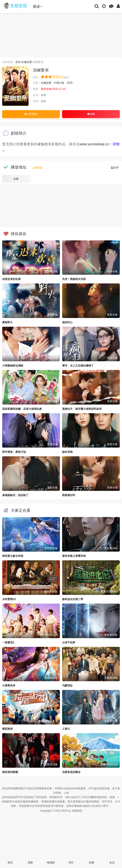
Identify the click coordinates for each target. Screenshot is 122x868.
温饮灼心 (67, 322)
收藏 (91, 114)
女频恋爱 (27, 62)
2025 (70, 83)
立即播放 (31, 114)
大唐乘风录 (9, 686)
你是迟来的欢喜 (11, 279)
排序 (115, 168)
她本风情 (67, 452)
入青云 (66, 729)
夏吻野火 (7, 322)
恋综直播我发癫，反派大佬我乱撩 (22, 409)
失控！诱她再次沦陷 (74, 279)
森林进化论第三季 (73, 599)
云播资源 (37, 168)
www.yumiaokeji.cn (94, 144)
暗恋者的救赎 (10, 772)
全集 (16, 179)
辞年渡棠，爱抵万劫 (14, 452)
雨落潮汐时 (69, 495)
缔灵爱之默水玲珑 (13, 556)
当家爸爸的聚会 (71, 772)
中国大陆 (59, 83)
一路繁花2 (8, 642)
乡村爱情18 (9, 599)
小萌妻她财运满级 (13, 366)
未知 (41, 144)
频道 (38, 6)
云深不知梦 (69, 642)
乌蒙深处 (67, 686)
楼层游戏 (7, 729)
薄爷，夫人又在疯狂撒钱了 (78, 366)
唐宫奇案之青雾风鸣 (74, 556)
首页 (18, 62)
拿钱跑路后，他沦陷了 (15, 495)
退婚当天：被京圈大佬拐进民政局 (82, 409)
